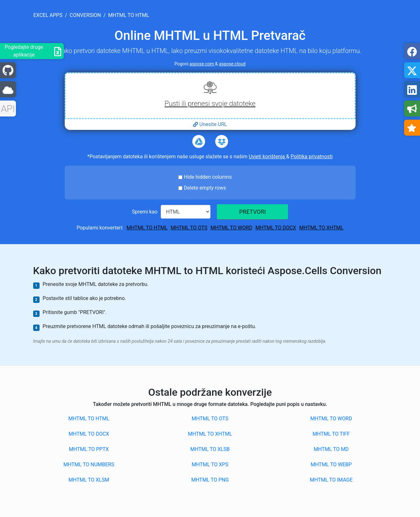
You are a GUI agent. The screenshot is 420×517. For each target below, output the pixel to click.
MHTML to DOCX (276, 228)
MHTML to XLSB (210, 449)
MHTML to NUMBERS (89, 465)
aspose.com (202, 64)
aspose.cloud (232, 64)
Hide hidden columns (208, 177)
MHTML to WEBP (331, 465)
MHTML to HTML (147, 228)
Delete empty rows (205, 188)
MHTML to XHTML (321, 228)
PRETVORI (252, 212)
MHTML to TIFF (331, 434)
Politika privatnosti (312, 157)
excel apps (48, 15)
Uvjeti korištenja (267, 157)
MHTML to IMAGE (331, 480)
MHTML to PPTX (89, 449)
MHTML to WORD (231, 228)
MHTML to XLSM (89, 480)
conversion (85, 15)
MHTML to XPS (210, 465)
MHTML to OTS (189, 228)
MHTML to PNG (210, 480)
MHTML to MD (331, 449)
